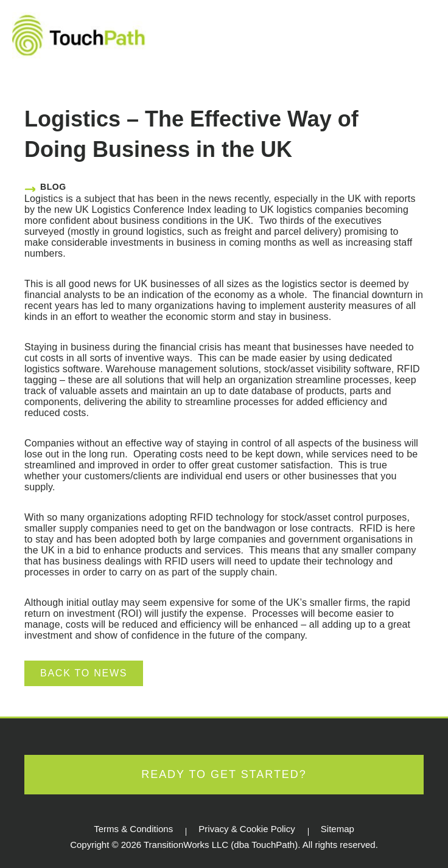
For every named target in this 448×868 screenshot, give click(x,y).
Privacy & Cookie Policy (247, 829)
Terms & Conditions (133, 829)
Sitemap (338, 829)
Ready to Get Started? (224, 774)
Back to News (84, 673)
